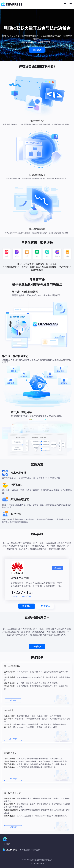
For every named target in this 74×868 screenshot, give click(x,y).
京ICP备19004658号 (37, 864)
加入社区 (58, 568)
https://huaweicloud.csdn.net (21, 596)
